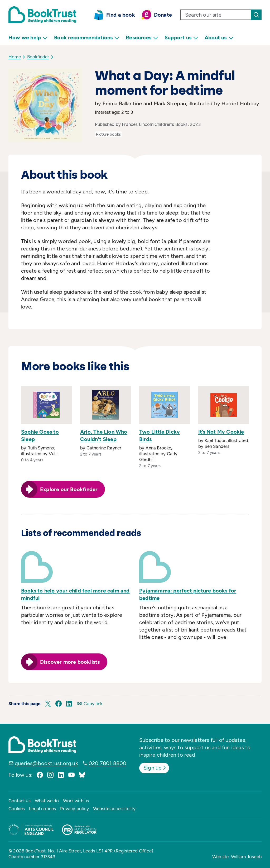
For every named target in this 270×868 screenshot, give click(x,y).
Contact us (20, 801)
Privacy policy (74, 809)
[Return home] (42, 15)
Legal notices (42, 809)
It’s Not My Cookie (221, 432)
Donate (163, 15)
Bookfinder (38, 57)
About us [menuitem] (219, 38)
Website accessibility (114, 809)
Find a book (121, 15)
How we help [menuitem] (28, 38)
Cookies (17, 809)
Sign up (155, 768)
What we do (47, 801)
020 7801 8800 (108, 763)
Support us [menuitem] (181, 38)
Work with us (76, 801)
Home (15, 57)
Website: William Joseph (237, 857)
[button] (48, 704)
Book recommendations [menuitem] (87, 38)
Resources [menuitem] (142, 38)
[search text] (216, 15)
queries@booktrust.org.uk (46, 763)
